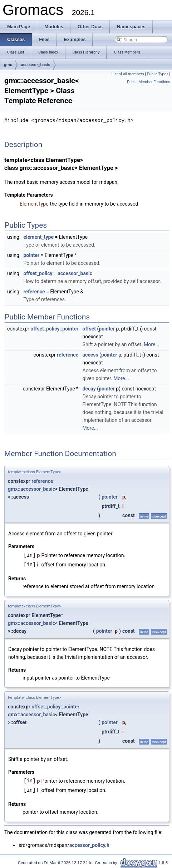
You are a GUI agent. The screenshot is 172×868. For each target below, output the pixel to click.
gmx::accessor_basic (31, 489)
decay (89, 388)
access (90, 354)
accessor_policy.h (89, 845)
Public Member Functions (149, 82)
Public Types (158, 74)
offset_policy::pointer (54, 328)
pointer (31, 255)
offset (89, 328)
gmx (8, 65)
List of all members (128, 74)
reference (34, 291)
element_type (38, 237)
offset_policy (38, 273)
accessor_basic (36, 65)
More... (151, 344)
